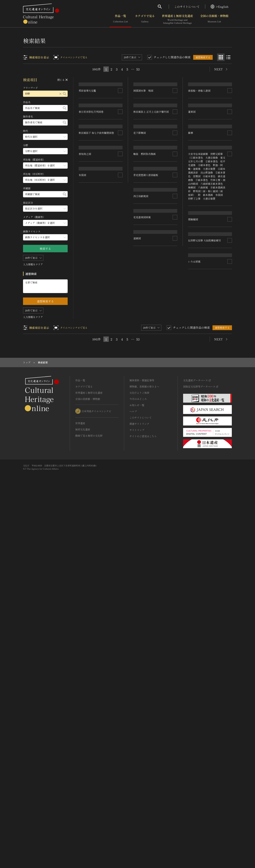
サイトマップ (137, 806)
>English (219, 7)
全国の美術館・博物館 (214, 19)
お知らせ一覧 (137, 782)
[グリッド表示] (221, 57)
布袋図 (137, 542)
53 (138, 69)
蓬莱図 (192, 148)
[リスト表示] (228, 57)
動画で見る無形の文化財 (89, 812)
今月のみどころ (138, 775)
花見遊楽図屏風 (197, 569)
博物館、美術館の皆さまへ (144, 763)
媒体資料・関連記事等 (142, 757)
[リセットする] (61, 94)
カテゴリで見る (145, 19)
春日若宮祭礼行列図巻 (91, 192)
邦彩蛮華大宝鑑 (87, 153)
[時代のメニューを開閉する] (46, 137)
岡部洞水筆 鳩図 (143, 153)
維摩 (191, 260)
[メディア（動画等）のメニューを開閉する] (46, 223)
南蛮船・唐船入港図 (199, 107)
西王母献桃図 (195, 511)
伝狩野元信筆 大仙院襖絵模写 (95, 505)
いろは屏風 (85, 573)
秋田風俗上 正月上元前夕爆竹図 (151, 262)
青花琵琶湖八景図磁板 (200, 467)
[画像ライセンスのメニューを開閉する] (46, 237)
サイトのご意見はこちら (143, 813)
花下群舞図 (140, 298)
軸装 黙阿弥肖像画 (145, 379)
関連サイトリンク (139, 800)
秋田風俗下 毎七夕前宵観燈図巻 (97, 265)
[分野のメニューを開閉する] (46, 151)
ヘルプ (133, 788)
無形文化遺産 (83, 806)
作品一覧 (121, 19)
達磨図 (192, 688)
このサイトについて (187, 7)
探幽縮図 (84, 432)
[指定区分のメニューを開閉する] (46, 209)
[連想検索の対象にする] (120, 153)
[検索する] (65, 94)
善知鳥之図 (85, 400)
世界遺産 (80, 800)
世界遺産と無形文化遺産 (177, 19)
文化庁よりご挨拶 (139, 769)
